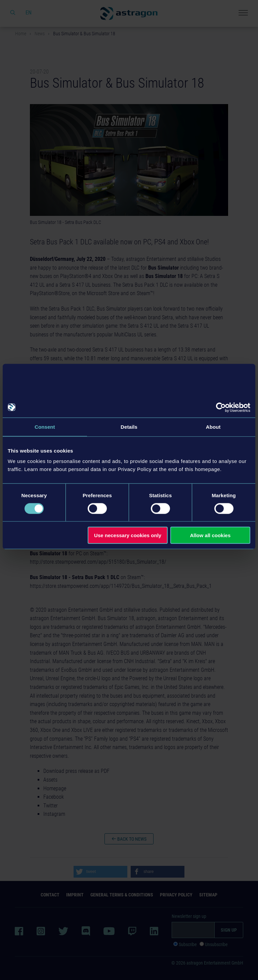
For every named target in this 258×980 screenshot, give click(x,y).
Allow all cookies (210, 535)
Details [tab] (129, 427)
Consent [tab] (45, 427)
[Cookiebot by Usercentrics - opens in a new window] (221, 407)
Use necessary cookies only (128, 535)
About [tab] (213, 427)
